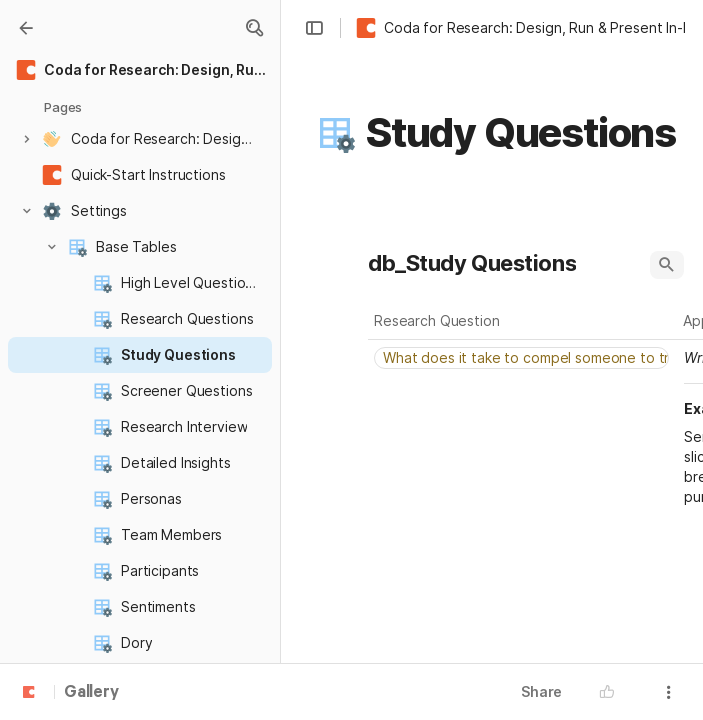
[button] (254, 28)
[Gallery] (26, 28)
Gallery (91, 693)
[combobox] (523, 358)
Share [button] (541, 691)
